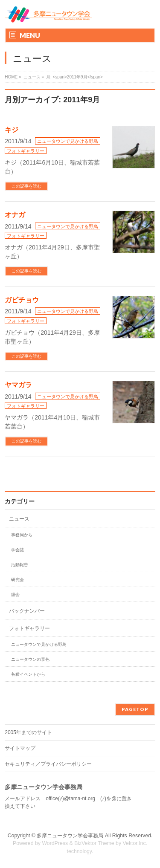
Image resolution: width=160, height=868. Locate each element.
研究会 (17, 580)
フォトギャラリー (26, 151)
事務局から (22, 535)
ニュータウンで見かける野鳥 (68, 141)
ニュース (19, 519)
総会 (15, 595)
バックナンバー (27, 611)
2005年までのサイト (28, 732)
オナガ (15, 215)
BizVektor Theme (94, 843)
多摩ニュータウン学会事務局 (70, 836)
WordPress (55, 843)
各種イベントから (28, 674)
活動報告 (20, 565)
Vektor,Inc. (135, 843)
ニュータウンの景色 (30, 659)
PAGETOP (135, 709)
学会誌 (17, 550)
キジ (12, 130)
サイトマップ (20, 748)
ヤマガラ (18, 385)
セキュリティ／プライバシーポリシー (48, 764)
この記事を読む (26, 186)
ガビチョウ (22, 300)
